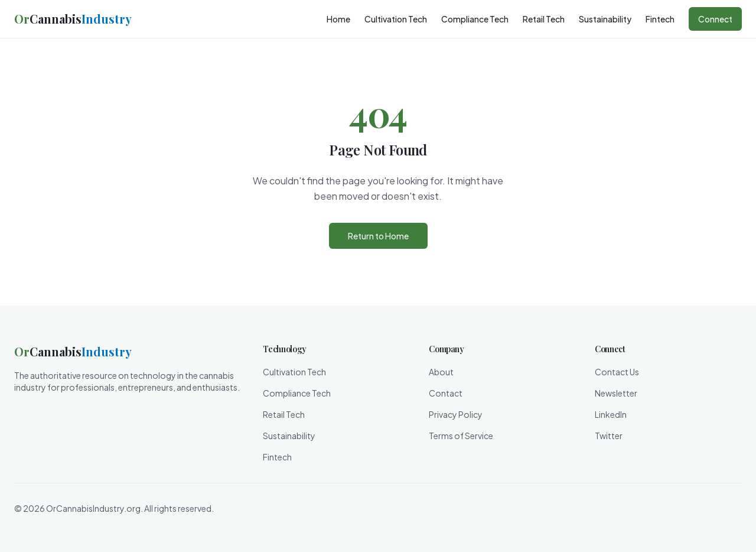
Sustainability (605, 19)
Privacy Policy (456, 414)
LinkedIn (611, 414)
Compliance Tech (475, 19)
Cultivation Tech (396, 19)
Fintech (660, 19)
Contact (446, 393)
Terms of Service (461, 436)
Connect (715, 19)
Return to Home (378, 236)
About (441, 372)
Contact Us (617, 372)
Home (338, 19)
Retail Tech (544, 19)
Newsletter (616, 393)
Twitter (609, 436)
